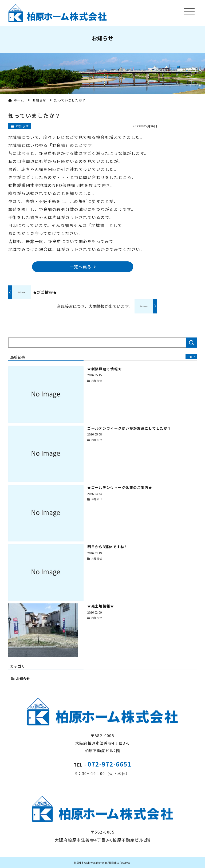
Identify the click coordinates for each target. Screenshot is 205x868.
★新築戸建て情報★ (105, 369)
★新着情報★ (45, 292)
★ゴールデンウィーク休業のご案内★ (120, 487)
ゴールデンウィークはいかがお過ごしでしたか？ (129, 428)
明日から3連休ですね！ (108, 547)
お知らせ (23, 679)
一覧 (191, 357)
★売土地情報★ (101, 606)
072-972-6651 (109, 764)
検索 (191, 343)
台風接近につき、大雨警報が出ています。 (95, 306)
